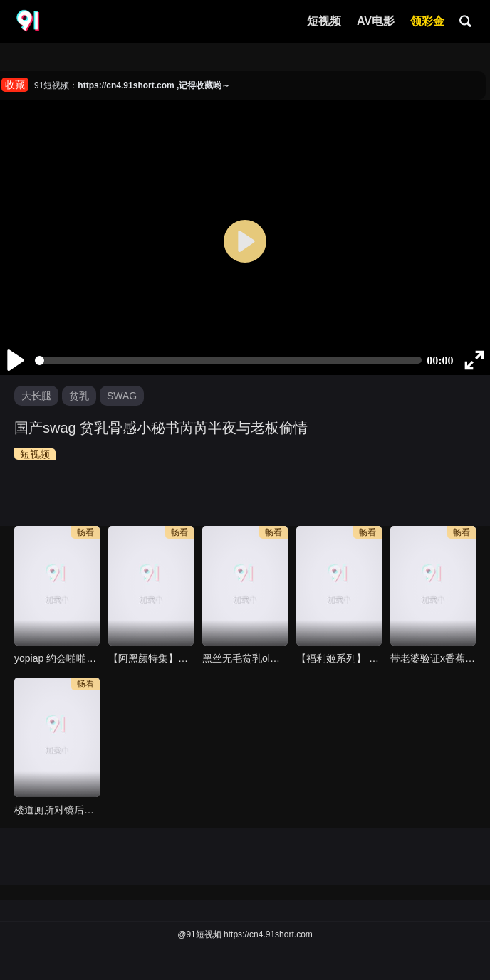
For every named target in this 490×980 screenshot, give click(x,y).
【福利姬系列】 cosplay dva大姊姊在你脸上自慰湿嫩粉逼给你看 (339, 658)
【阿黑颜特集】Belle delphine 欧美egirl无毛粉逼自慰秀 (151, 658)
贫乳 (79, 396)
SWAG (122, 396)
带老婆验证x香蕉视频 (433, 658)
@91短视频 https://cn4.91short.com (245, 934)
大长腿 (36, 396)
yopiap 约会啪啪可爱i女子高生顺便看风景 (57, 658)
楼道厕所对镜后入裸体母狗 (57, 810)
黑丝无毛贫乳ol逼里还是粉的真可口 (245, 658)
